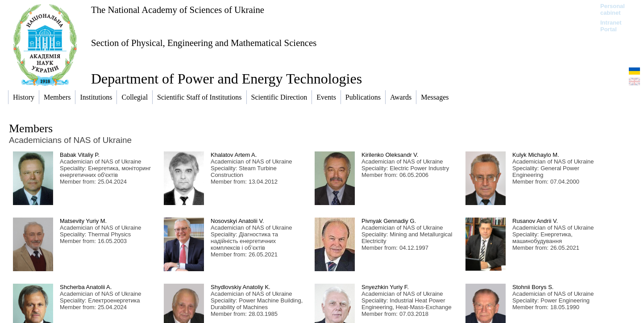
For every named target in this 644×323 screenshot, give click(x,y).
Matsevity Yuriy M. (83, 221)
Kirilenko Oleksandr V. (390, 155)
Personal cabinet (613, 9)
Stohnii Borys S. (533, 287)
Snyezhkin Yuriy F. (385, 287)
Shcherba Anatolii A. (86, 287)
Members (31, 128)
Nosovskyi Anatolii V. (237, 221)
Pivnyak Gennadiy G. (389, 221)
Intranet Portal (611, 26)
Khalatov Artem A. (234, 155)
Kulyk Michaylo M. (536, 155)
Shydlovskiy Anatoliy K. (241, 287)
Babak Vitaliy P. (80, 155)
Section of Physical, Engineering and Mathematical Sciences (204, 43)
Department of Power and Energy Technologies (226, 79)
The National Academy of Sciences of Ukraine (178, 10)
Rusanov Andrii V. (535, 221)
